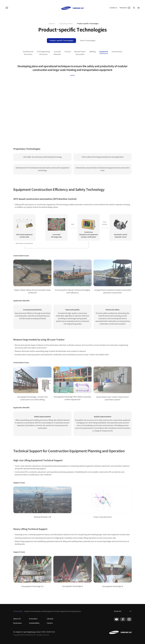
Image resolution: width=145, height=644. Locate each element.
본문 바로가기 (0, 0)
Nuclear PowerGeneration (80, 53)
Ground (68, 52)
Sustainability (34, 623)
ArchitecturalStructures (28, 53)
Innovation (33, 619)
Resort (28, 2)
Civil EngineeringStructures (43, 53)
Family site (118, 611)
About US (17, 619)
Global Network (135, 2)
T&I (17, 2)
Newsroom (123, 8)
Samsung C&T (10, 2)
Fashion (22, 2)
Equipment (104, 52)
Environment (117, 52)
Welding (92, 52)
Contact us (113, 8)
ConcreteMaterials (57, 53)
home (45, 24)
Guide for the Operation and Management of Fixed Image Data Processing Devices (53, 611)
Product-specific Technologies (61, 41)
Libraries (50, 619)
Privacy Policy (18, 611)
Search (134, 8)
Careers (50, 623)
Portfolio (126, 2)
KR (139, 8)
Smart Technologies (88, 41)
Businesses (118, 2)
